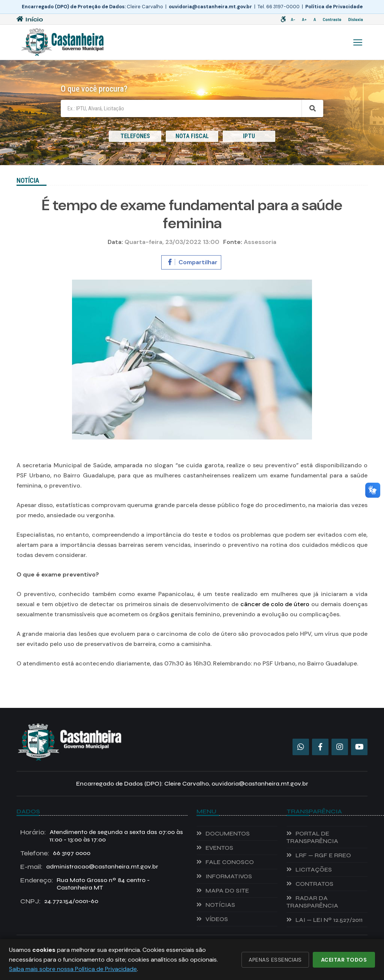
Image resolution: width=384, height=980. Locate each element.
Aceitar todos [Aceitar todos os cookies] (344, 960)
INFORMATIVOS (229, 876)
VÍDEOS (217, 919)
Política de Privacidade (334, 7)
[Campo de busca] (181, 108)
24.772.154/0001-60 (59, 901)
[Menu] (358, 42)
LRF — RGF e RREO (323, 855)
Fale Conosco (230, 862)
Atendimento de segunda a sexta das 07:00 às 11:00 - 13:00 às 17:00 (102, 836)
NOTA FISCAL (192, 136)
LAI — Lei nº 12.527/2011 (329, 920)
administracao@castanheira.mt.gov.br (89, 867)
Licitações (314, 869)
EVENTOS (219, 848)
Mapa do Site (227, 890)
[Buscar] (312, 108)
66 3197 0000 (55, 853)
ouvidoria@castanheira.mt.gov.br (210, 7)
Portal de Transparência (312, 837)
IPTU (249, 136)
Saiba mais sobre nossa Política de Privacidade (73, 969)
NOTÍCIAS (220, 905)
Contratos (314, 884)
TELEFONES (135, 136)
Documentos (228, 833)
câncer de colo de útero (275, 604)
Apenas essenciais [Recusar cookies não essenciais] (275, 960)
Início (30, 20)
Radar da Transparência (312, 902)
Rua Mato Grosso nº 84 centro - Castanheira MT (85, 884)
